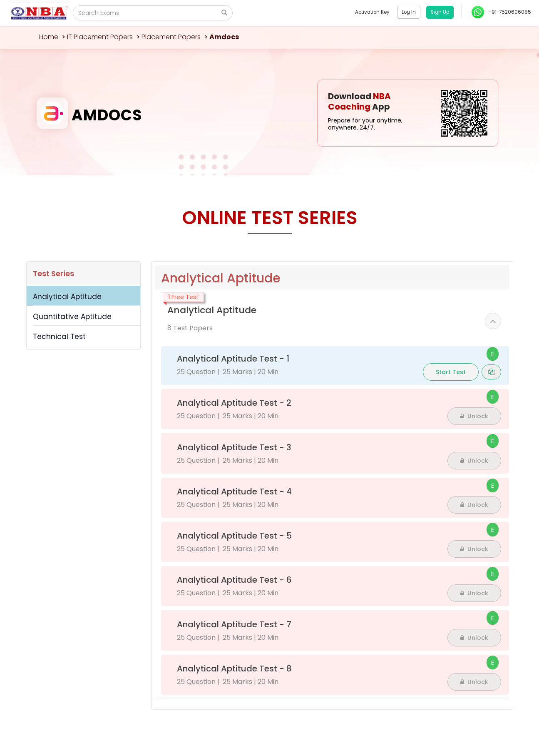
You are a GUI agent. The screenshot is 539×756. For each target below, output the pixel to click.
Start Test (451, 372)
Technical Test (59, 337)
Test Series (53, 273)
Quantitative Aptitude (72, 317)
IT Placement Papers (100, 37)
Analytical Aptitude (67, 297)
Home (49, 37)
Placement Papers (171, 37)
